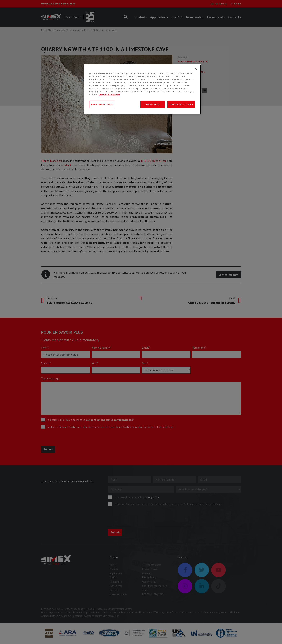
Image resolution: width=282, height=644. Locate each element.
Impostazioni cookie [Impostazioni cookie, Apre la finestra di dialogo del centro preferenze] (102, 104)
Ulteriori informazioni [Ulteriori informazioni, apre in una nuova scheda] (109, 95)
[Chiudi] (196, 69)
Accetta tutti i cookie (181, 104)
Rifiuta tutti (153, 104)
